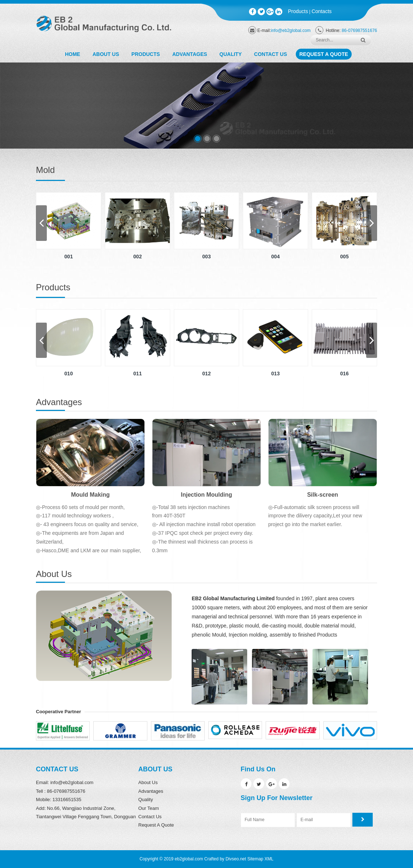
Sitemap (255, 859)
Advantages (190, 54)
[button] (198, 139)
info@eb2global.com (291, 31)
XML (269, 859)
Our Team (149, 808)
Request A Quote (324, 54)
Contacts (322, 11)
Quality (231, 54)
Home (73, 54)
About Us (106, 54)
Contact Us (271, 54)
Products (298, 11)
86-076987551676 (359, 31)
